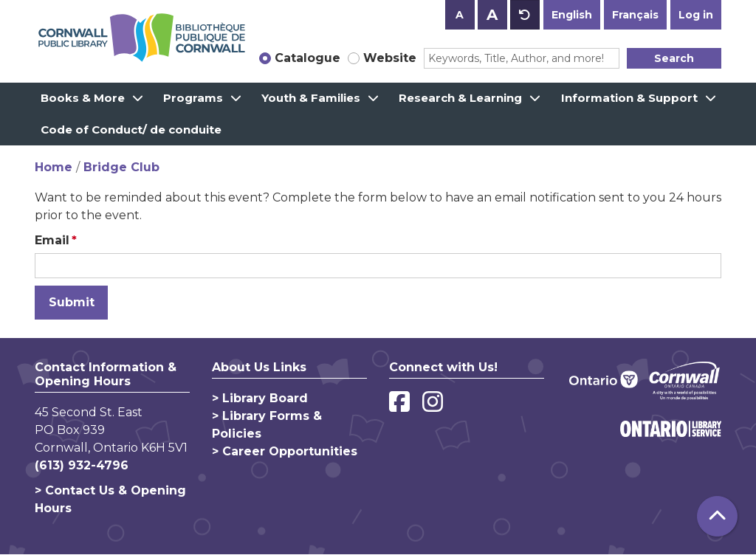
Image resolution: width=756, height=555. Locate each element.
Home (54, 167)
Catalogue (307, 58)
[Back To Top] (717, 516)
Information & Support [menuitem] (629, 98)
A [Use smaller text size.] (460, 15)
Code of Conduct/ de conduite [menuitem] (131, 130)
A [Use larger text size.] (492, 15)
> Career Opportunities (285, 451)
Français (635, 15)
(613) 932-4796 (82, 465)
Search (674, 58)
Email (52, 240)
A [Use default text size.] (525, 15)
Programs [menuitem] (193, 98)
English (572, 15)
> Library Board (260, 398)
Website (390, 58)
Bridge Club (121, 167)
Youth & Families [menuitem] (311, 98)
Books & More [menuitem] (83, 98)
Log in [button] (696, 15)
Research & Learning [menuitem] (460, 98)
